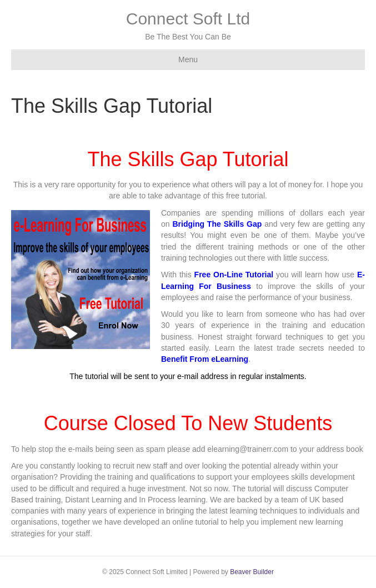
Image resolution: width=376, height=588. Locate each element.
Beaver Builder (252, 572)
